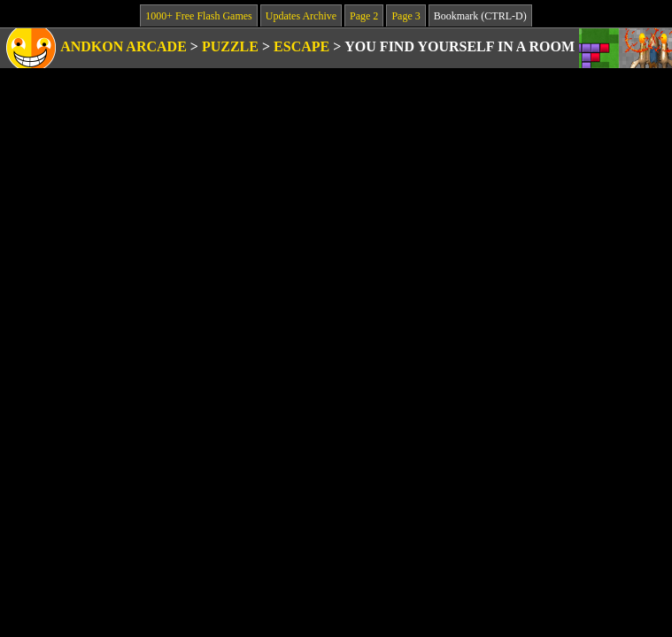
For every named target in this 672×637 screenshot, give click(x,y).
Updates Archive (301, 16)
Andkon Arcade (124, 46)
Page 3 (406, 16)
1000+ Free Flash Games (198, 16)
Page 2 (364, 16)
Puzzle (230, 46)
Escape (301, 46)
